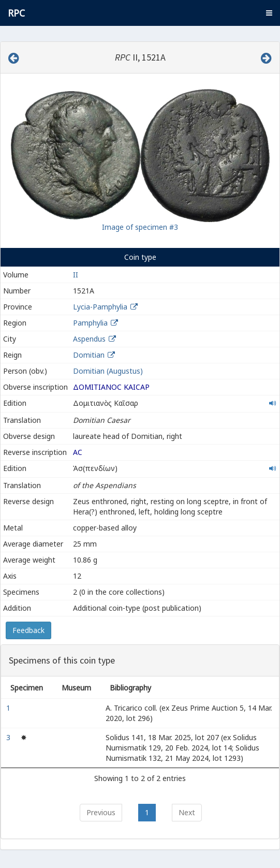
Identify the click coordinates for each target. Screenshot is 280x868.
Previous (101, 812)
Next (187, 812)
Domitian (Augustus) (108, 371)
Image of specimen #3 (140, 227)
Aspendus (89, 339)
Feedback (28, 630)
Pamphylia (90, 323)
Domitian (89, 355)
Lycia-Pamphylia (100, 307)
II (76, 275)
